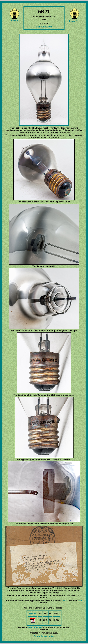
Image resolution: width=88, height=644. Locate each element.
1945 (65, 600)
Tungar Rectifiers (44, 26)
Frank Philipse (35, 627)
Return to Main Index (44, 636)
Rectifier (33, 613)
